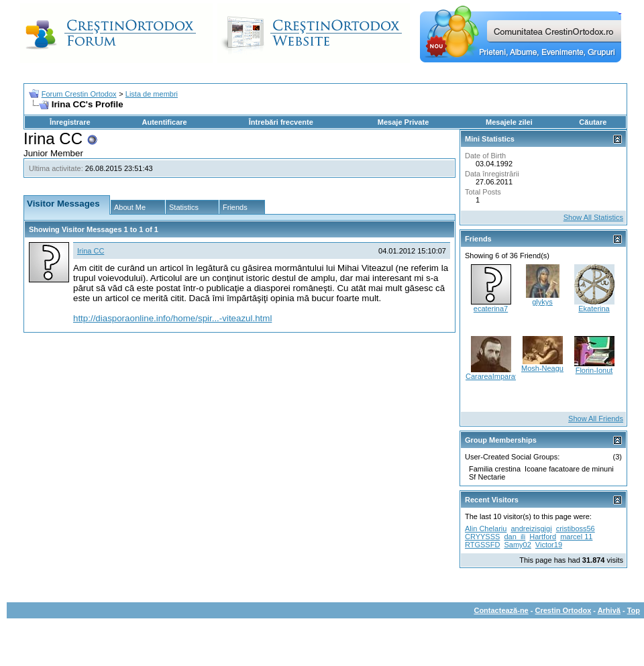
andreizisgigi (531, 529)
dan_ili (515, 537)
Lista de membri (152, 94)
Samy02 (517, 545)
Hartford (543, 537)
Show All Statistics (593, 217)
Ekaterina (594, 309)
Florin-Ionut (594, 370)
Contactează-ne (501, 610)
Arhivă (609, 610)
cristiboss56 (576, 529)
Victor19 (549, 545)
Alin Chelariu (486, 529)
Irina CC (91, 251)
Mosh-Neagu (542, 368)
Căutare (593, 122)
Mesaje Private (403, 122)
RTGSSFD (482, 545)
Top (634, 610)
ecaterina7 (491, 309)
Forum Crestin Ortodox (79, 94)
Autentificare (164, 122)
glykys (542, 302)
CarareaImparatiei (495, 376)
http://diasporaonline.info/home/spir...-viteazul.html (172, 318)
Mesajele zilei (509, 122)
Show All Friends (596, 419)
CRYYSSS (482, 537)
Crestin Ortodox (563, 610)
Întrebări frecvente (281, 122)
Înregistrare (70, 122)
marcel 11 (576, 537)
